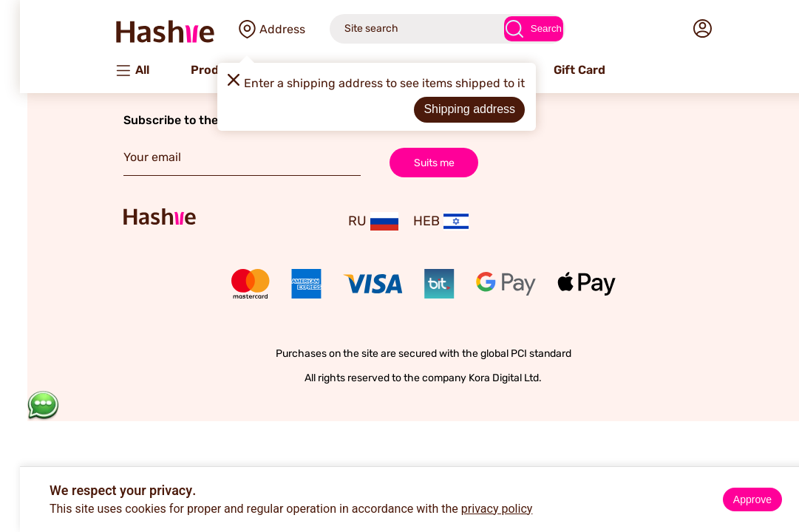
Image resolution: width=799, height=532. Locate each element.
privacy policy (473, 509)
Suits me (411, 162)
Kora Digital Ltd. (482, 378)
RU (350, 221)
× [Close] (782, 480)
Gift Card (556, 70)
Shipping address (446, 109)
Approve (729, 499)
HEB (417, 221)
